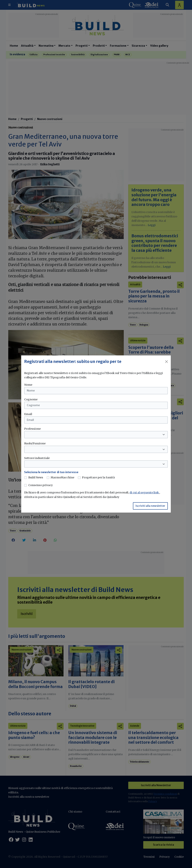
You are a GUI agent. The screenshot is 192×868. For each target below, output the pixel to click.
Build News (36, 477)
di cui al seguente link (144, 492)
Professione (32, 429)
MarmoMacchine (62, 477)
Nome (28, 385)
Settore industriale (37, 458)
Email (28, 414)
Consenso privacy (40, 485)
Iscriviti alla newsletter (150, 506)
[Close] (166, 362)
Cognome (31, 399)
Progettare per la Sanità (98, 477)
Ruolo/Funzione (35, 443)
